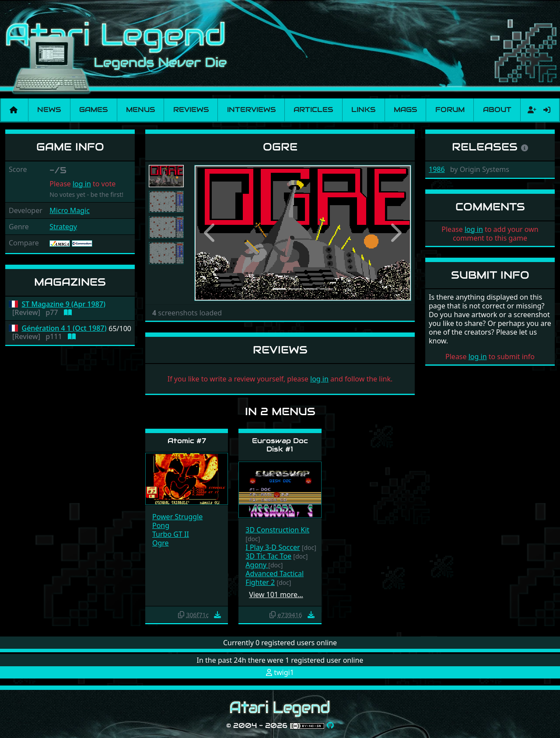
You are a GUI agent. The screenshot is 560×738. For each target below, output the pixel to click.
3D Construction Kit (277, 530)
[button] (210, 233)
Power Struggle (177, 517)
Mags (405, 110)
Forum (450, 110)
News (49, 110)
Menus (140, 110)
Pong (161, 525)
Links (363, 110)
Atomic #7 (187, 441)
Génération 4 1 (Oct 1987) (64, 328)
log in (82, 184)
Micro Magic (70, 210)
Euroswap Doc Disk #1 (280, 445)
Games (93, 110)
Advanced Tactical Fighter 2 (275, 578)
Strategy (63, 227)
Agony (257, 565)
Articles (313, 110)
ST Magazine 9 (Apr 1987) (64, 304)
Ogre (161, 543)
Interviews (251, 110)
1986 (437, 169)
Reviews (191, 110)
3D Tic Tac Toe (268, 556)
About (497, 110)
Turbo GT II (171, 534)
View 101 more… (276, 595)
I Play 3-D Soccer (273, 547)
